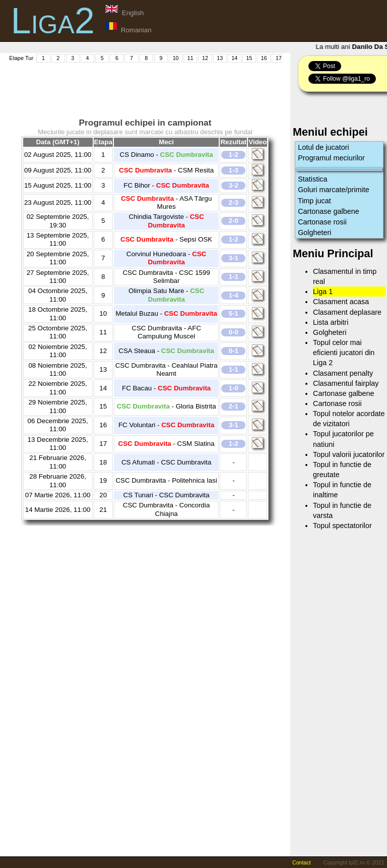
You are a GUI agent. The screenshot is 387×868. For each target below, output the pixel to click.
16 (264, 58)
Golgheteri (314, 233)
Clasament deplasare (347, 312)
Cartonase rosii (322, 222)
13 (220, 58)
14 (234, 58)
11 (190, 58)
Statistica (312, 179)
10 (176, 58)
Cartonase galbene (329, 211)
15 (249, 58)
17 (279, 58)
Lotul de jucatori (324, 147)
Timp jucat (314, 201)
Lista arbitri (331, 322)
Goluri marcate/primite (334, 190)
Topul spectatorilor (342, 526)
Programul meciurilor (331, 158)
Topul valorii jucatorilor (349, 454)
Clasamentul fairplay (346, 383)
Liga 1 (323, 292)
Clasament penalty (343, 373)
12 (205, 58)
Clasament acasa (341, 302)
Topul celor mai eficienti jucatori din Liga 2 (344, 353)
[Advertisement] (191, 86)
